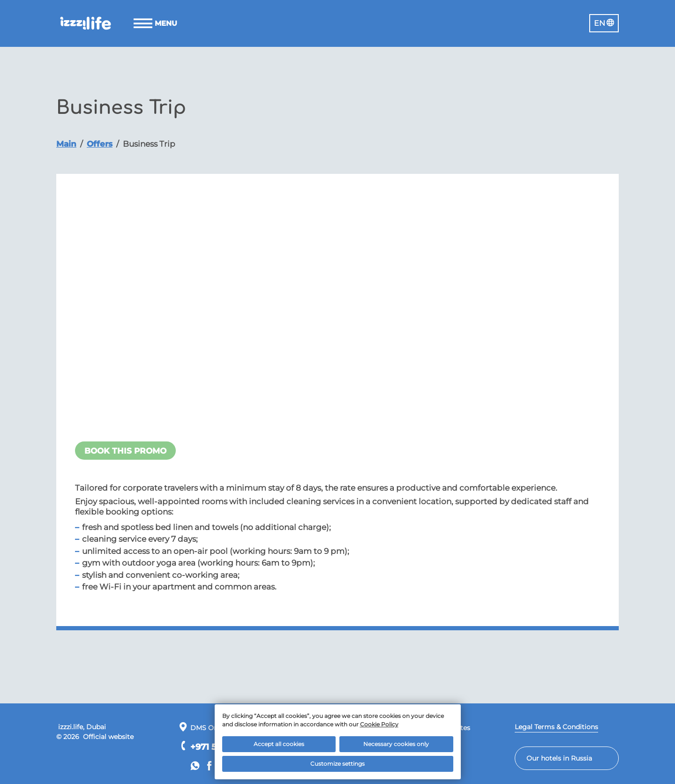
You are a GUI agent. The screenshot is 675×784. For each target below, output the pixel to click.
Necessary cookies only (396, 744)
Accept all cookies (279, 744)
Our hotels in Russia (559, 758)
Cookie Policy (379, 724)
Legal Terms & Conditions (556, 727)
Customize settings (337, 764)
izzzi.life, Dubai (81, 727)
